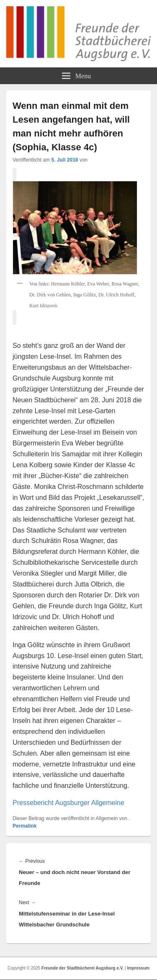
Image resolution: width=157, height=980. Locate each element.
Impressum (138, 968)
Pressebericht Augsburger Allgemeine (68, 803)
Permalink (24, 826)
